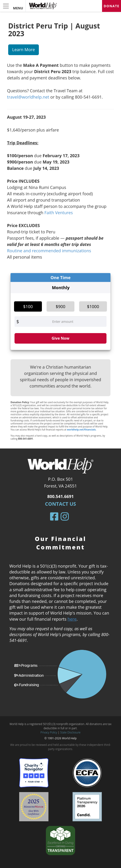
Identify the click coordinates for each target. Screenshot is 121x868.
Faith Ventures (59, 213)
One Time (61, 277)
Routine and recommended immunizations (49, 251)
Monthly (61, 288)
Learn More (24, 50)
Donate (112, 6)
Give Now (61, 338)
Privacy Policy (49, 732)
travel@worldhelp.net (28, 97)
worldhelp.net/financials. (82, 430)
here (72, 619)
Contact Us (60, 504)
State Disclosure (70, 732)
